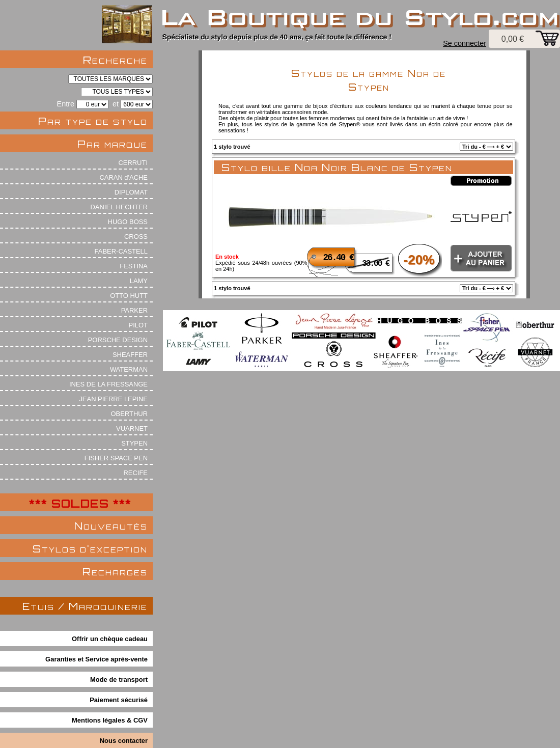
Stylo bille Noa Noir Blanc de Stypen (337, 167)
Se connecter (465, 43)
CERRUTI (133, 163)
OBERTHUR (129, 414)
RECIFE (136, 473)
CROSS (136, 237)
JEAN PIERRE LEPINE (113, 399)
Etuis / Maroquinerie (85, 606)
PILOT (138, 325)
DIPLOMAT (131, 192)
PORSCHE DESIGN (118, 340)
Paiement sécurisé (119, 700)
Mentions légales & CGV (110, 720)
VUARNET (132, 428)
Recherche (115, 60)
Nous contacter (124, 741)
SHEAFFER (130, 355)
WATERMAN (129, 369)
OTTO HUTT (129, 296)
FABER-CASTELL (121, 251)
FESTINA (134, 266)
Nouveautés (111, 526)
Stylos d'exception (90, 549)
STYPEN (134, 443)
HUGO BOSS (128, 222)
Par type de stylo (93, 121)
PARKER (134, 310)
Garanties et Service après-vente (96, 659)
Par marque (113, 144)
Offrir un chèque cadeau (110, 639)
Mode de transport (119, 680)
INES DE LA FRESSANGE (108, 384)
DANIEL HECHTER (119, 207)
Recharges (115, 572)
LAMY (139, 281)
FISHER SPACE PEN (116, 458)
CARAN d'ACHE (123, 177)
